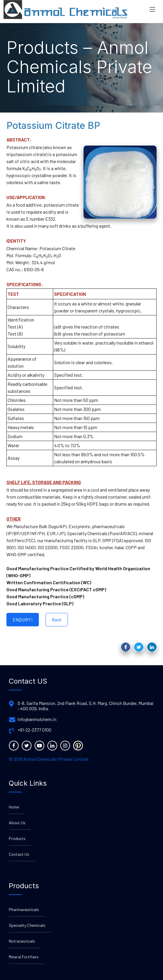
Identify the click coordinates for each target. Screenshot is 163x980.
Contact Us (19, 854)
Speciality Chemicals (27, 925)
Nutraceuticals (22, 941)
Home (14, 807)
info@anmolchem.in (37, 719)
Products (17, 838)
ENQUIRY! (23, 619)
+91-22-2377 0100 (34, 730)
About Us (17, 823)
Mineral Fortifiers (24, 957)
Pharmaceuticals (24, 909)
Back (57, 619)
